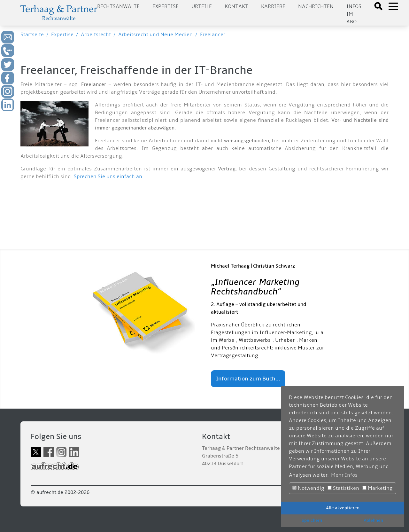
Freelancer (213, 35)
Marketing (378, 488)
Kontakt (236, 6)
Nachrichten (316, 6)
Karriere (273, 6)
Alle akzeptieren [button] (343, 508)
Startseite (32, 35)
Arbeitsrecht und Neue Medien (155, 35)
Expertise (166, 6)
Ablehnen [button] (373, 520)
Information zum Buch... (248, 379)
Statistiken (343, 488)
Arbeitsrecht (96, 35)
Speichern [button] (312, 520)
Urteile (202, 6)
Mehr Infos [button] (344, 475)
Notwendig (308, 488)
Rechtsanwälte (118, 6)
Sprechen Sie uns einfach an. (109, 176)
